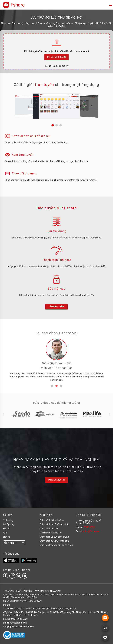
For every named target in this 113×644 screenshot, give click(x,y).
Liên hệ (7, 537)
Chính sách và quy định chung (54, 537)
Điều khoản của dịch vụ (51, 533)
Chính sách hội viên (49, 529)
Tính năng (8, 520)
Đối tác (7, 529)
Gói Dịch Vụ (9, 524)
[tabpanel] (56, 361)
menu (110, 5)
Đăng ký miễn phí (57, 480)
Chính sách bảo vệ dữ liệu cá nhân (56, 545)
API (5, 533)
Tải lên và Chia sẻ (57, 56)
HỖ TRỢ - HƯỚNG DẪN (88, 515)
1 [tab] (52, 386)
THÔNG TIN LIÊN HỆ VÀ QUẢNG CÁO (89, 522)
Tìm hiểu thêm (56, 307)
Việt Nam (13, 543)
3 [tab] (61, 386)
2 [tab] (56, 386)
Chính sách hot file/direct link (54, 524)
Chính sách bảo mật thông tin (54, 541)
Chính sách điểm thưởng (52, 520)
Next (110, 414)
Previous (3, 414)
